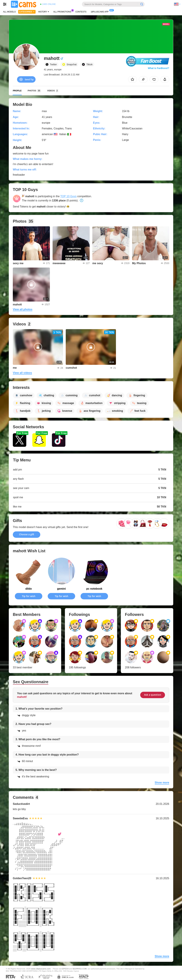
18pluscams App (100, 11)
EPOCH (65, 969)
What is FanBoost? (158, 68)
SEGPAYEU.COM (80, 969)
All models (9, 12)
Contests (81, 12)
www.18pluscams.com (41, 969)
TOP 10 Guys (68, 196)
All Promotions (63, 11)
